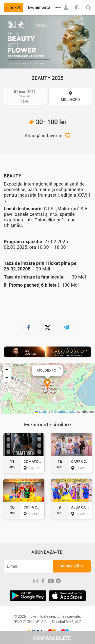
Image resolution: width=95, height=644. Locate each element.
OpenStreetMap (65, 412)
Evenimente (39, 7)
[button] (47, 384)
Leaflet (42, 412)
